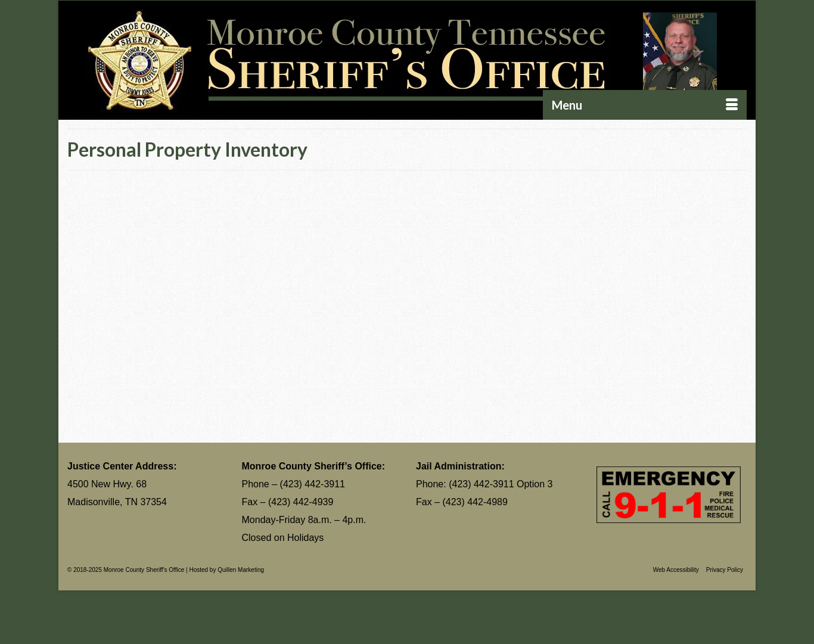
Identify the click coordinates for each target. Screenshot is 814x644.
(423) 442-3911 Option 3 (501, 484)
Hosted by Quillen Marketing (226, 570)
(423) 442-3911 (313, 484)
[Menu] (645, 105)
